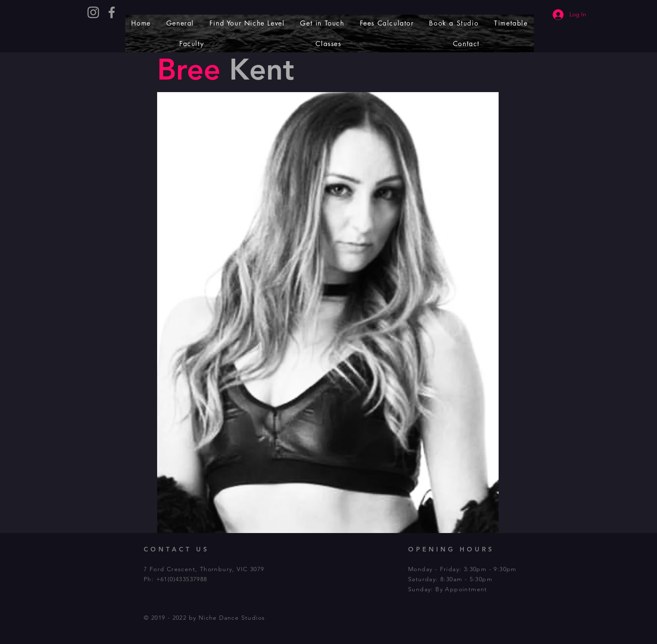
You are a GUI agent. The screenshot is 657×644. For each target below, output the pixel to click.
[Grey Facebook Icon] (112, 12)
